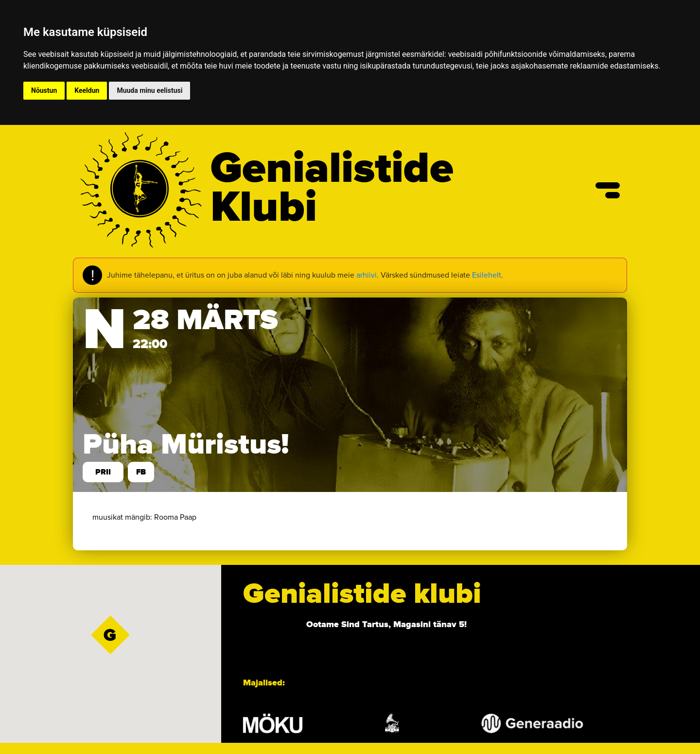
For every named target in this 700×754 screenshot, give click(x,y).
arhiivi (367, 275)
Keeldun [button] (87, 90)
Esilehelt (487, 275)
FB (141, 472)
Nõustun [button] (44, 90)
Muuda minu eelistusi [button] (149, 90)
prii (103, 472)
